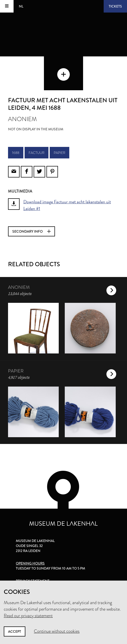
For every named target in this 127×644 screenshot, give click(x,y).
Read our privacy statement (28, 616)
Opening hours (30, 563)
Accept (15, 631)
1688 (16, 153)
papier (59, 153)
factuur (37, 153)
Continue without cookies (57, 631)
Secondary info (31, 231)
